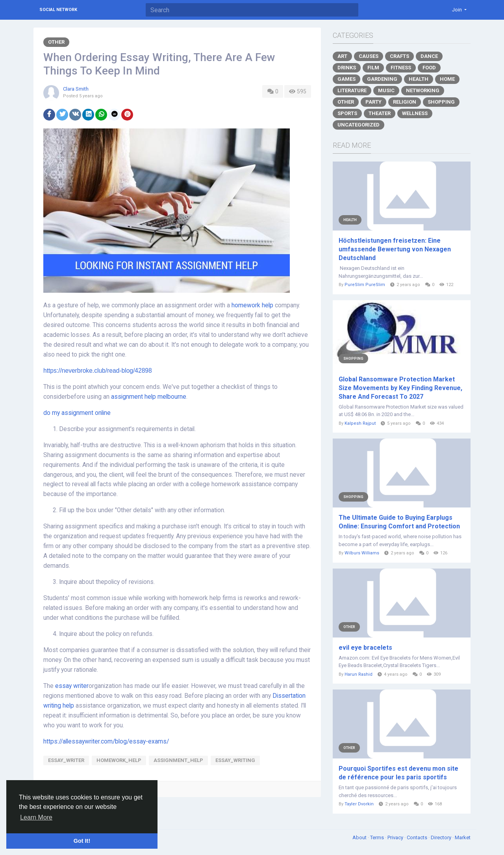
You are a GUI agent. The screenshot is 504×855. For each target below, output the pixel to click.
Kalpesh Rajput (360, 423)
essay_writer (66, 760)
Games (346, 79)
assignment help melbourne (149, 397)
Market (463, 837)
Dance (429, 56)
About (360, 837)
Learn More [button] (36, 817)
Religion (405, 102)
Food (429, 68)
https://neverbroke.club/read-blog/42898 (98, 371)
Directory (442, 837)
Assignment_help (178, 760)
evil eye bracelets (365, 648)
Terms (378, 837)
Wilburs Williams (362, 553)
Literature (352, 90)
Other (56, 42)
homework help (252, 305)
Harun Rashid (359, 674)
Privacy (396, 837)
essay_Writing (235, 760)
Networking (423, 90)
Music (386, 90)
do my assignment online (77, 413)
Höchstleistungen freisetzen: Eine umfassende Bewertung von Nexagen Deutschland (395, 249)
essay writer (72, 686)
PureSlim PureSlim (365, 285)
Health (419, 79)
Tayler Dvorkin (359, 804)
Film (373, 68)
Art (342, 56)
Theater (380, 113)
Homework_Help (119, 760)
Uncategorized (359, 125)
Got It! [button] (82, 841)
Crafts (399, 56)
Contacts (418, 837)
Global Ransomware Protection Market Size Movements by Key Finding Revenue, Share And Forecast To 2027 (400, 388)
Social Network (58, 10)
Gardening (382, 79)
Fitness (401, 68)
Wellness (415, 113)
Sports (347, 113)
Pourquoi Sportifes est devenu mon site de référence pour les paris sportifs (398, 773)
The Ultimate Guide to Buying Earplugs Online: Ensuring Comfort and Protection (399, 522)
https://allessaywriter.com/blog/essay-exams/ (106, 742)
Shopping (441, 102)
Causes (369, 56)
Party (373, 102)
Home (447, 79)
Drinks (347, 68)
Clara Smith (76, 89)
